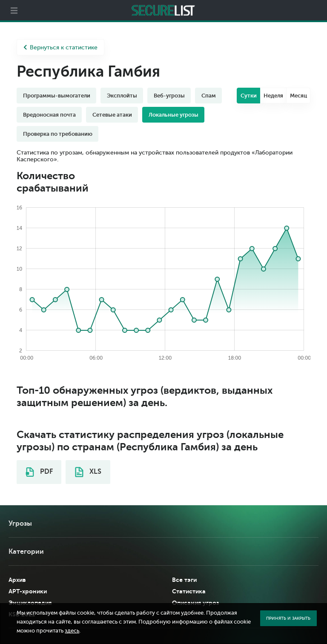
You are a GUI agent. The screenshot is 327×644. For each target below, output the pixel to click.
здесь (72, 631)
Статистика (189, 591)
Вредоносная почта (49, 115)
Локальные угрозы (174, 115)
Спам (209, 96)
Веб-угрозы (169, 96)
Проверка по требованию (58, 134)
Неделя (273, 96)
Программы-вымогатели (57, 96)
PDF (39, 472)
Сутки (249, 96)
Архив (17, 580)
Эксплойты (122, 96)
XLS (88, 472)
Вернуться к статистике (60, 47)
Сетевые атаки (112, 115)
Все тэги (184, 580)
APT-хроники (28, 591)
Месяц (298, 96)
